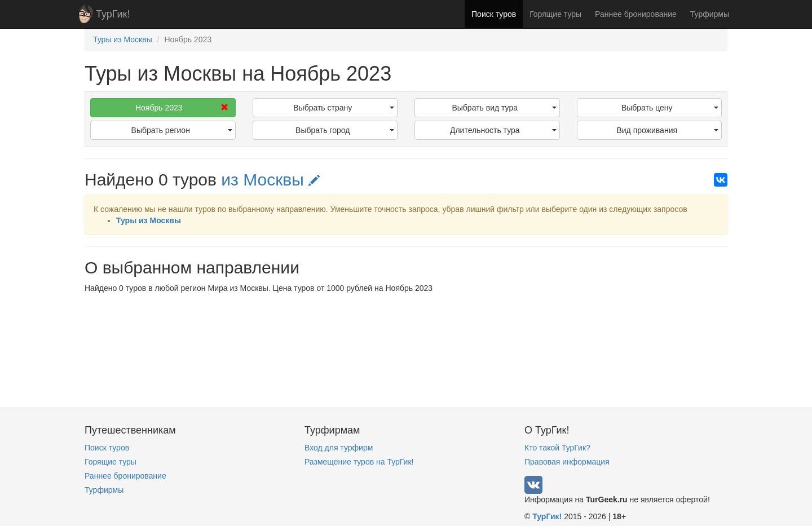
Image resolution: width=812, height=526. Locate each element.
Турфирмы (710, 14)
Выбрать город (345, 130)
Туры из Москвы (149, 220)
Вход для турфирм (339, 448)
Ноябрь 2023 (182, 108)
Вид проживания (667, 130)
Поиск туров (494, 14)
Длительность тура (503, 130)
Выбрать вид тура (504, 108)
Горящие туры (555, 14)
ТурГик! (113, 14)
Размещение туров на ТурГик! (359, 462)
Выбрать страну (344, 108)
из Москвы (270, 180)
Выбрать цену (670, 108)
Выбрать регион (182, 130)
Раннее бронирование (636, 14)
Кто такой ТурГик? (557, 448)
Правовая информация (567, 462)
